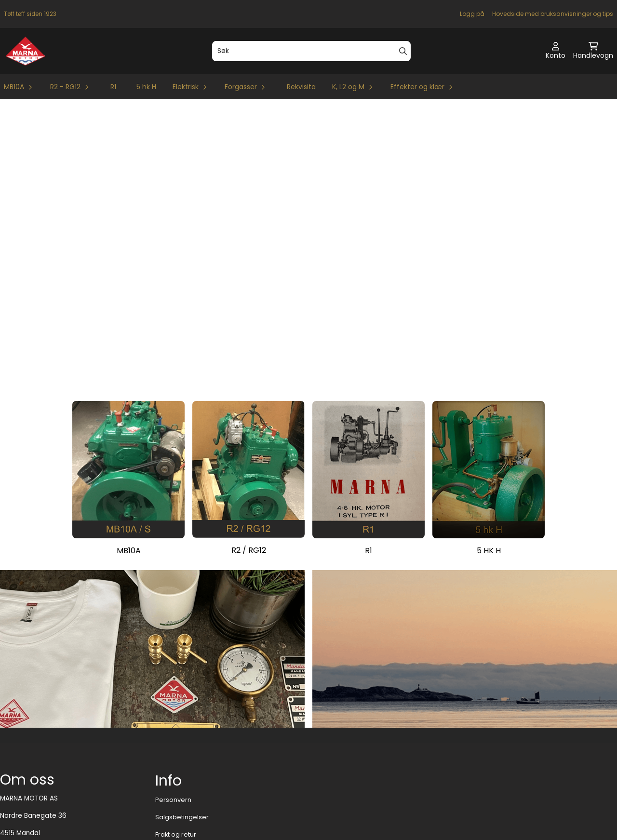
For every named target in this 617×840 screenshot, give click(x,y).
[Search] (403, 51)
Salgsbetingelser (182, 754)
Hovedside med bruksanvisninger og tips (553, 14)
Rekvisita (301, 87)
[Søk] (311, 51)
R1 (113, 87)
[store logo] (25, 51)
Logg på (472, 14)
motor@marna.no (29, 804)
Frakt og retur (176, 771)
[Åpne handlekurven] (593, 51)
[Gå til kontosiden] (556, 51)
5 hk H (146, 87)
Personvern (173, 737)
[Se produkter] (128, 406)
